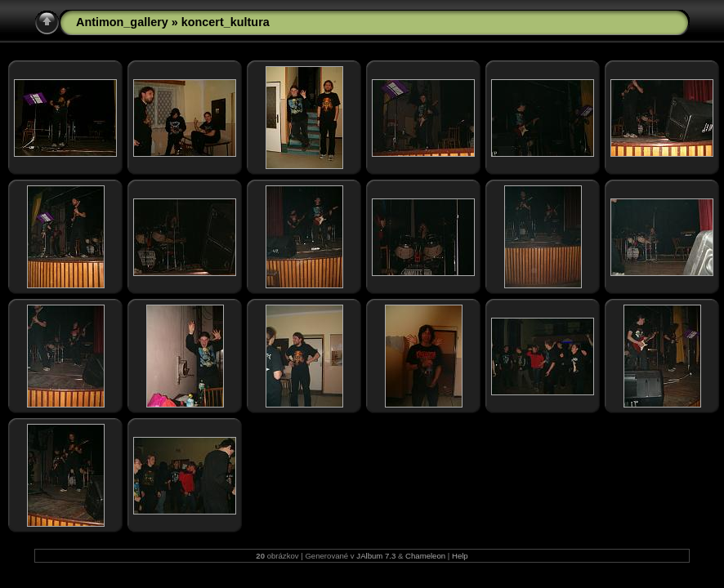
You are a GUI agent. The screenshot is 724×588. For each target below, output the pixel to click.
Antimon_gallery (122, 22)
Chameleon (425, 556)
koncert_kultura (226, 22)
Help (460, 556)
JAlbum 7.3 (376, 556)
